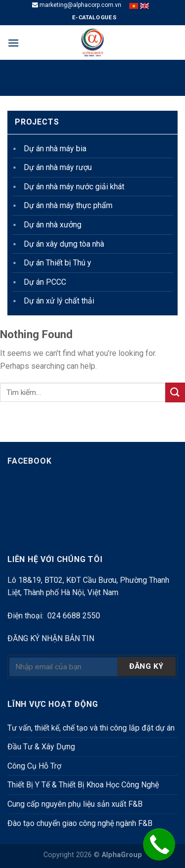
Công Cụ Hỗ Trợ (34, 766)
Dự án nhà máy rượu (58, 167)
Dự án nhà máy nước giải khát (74, 187)
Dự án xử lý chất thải (59, 301)
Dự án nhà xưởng (53, 225)
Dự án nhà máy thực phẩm (68, 205)
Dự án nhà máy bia (55, 149)
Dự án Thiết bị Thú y (57, 263)
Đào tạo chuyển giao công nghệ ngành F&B (80, 823)
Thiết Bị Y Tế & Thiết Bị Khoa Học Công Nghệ (83, 785)
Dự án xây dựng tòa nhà (64, 244)
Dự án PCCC (45, 282)
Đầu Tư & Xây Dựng (41, 747)
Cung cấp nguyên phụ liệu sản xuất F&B (75, 804)
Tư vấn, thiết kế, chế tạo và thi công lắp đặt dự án (91, 728)
